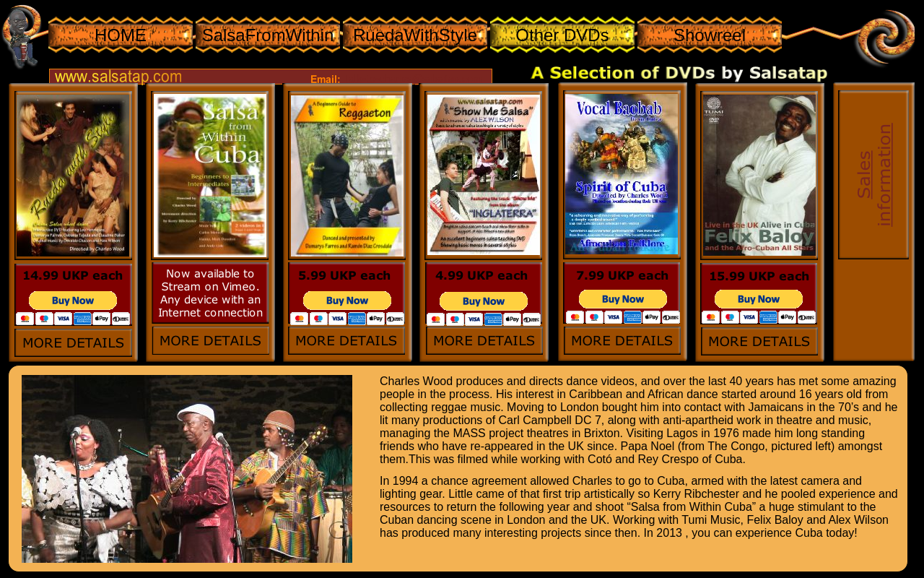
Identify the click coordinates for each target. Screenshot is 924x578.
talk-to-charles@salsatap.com (413, 78)
